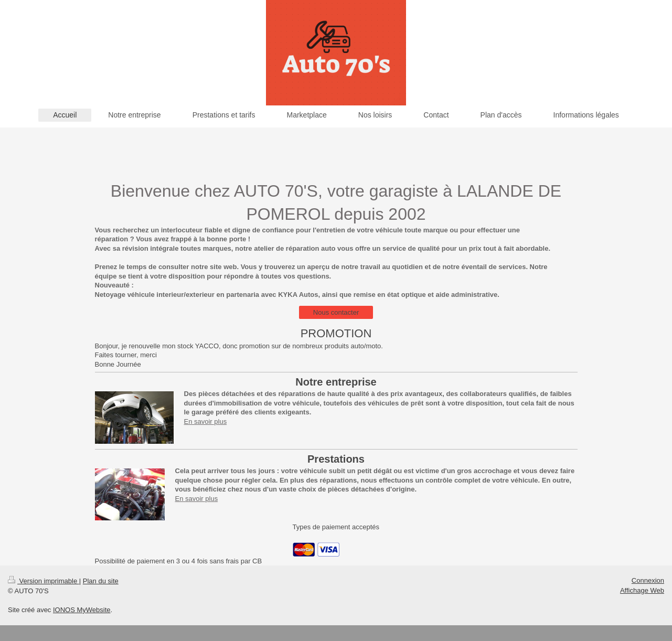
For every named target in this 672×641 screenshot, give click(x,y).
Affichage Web (642, 590)
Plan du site (101, 581)
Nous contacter (336, 312)
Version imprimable (44, 581)
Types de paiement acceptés (336, 527)
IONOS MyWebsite (82, 610)
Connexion (648, 580)
